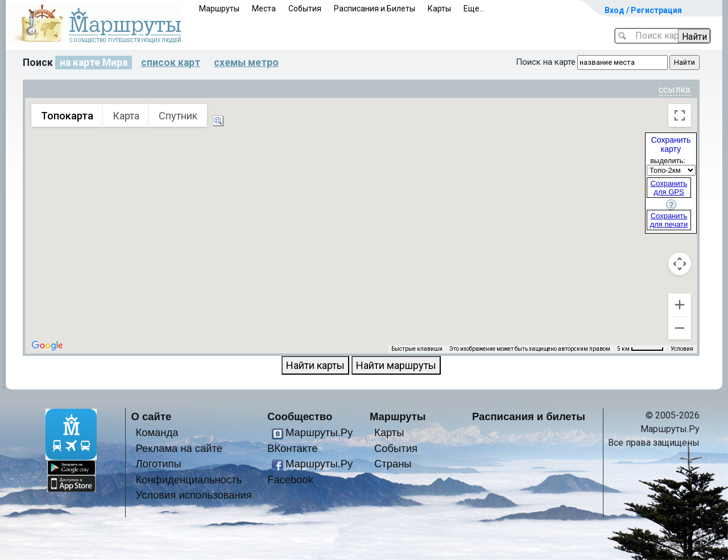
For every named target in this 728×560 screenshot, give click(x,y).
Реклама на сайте (179, 448)
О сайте (152, 416)
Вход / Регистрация (643, 10)
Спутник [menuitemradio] (178, 116)
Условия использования (194, 495)
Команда (157, 432)
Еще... (474, 9)
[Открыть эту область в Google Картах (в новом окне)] (47, 346)
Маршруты (219, 9)
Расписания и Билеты (375, 9)
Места (264, 9)
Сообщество (300, 416)
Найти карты (315, 365)
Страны (393, 464)
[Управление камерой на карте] (680, 264)
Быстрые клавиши (417, 349)
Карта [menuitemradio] (126, 116)
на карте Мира (94, 63)
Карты (439, 9)
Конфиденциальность (189, 480)
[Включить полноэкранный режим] (680, 115)
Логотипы (159, 464)
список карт (171, 63)
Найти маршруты (396, 365)
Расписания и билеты (529, 416)
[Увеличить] (680, 305)
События (305, 9)
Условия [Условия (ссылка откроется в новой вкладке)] (682, 349)
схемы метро (246, 63)
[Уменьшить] (680, 328)
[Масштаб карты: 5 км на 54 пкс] (640, 349)
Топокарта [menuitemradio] (67, 116)
